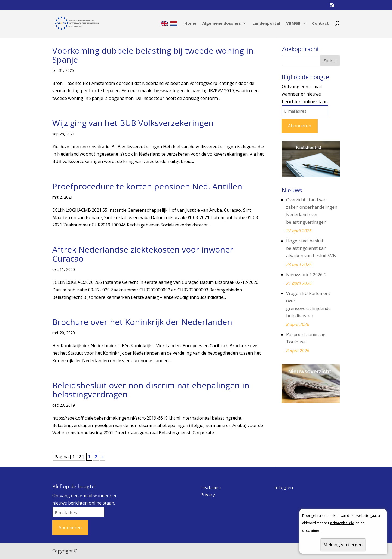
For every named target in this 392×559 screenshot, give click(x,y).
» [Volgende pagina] (103, 457)
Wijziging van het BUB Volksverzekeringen (133, 123)
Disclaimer (211, 487)
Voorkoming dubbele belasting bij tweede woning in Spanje (153, 55)
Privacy (208, 495)
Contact (320, 24)
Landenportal (266, 24)
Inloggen (284, 487)
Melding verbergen (343, 545)
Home (190, 24)
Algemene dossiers (222, 24)
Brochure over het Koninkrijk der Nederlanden (142, 322)
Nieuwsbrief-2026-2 (306, 275)
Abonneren (300, 126)
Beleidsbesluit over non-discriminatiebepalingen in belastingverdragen (151, 390)
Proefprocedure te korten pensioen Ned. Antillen (147, 186)
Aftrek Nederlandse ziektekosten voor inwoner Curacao (143, 254)
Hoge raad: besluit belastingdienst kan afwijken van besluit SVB (311, 248)
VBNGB (293, 24)
